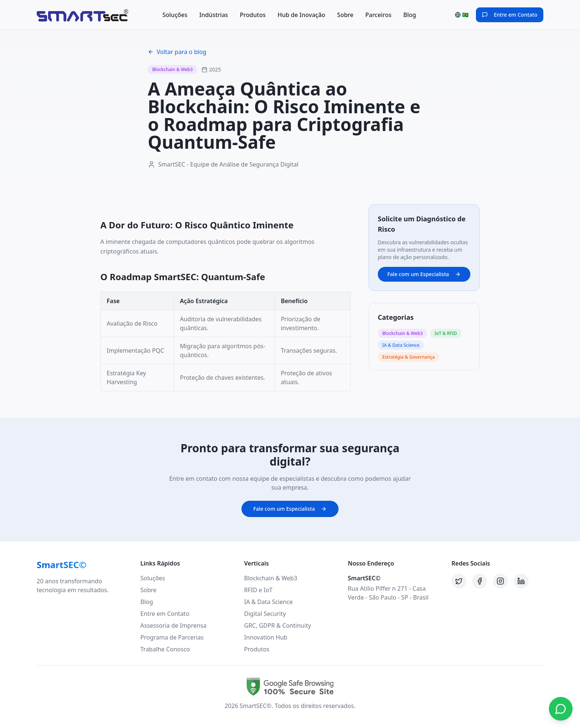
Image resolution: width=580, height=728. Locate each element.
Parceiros (378, 15)
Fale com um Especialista (424, 274)
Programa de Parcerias (172, 637)
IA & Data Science (268, 602)
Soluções (175, 15)
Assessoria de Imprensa (174, 625)
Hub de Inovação (301, 15)
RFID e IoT (258, 590)
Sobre (345, 15)
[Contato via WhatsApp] (561, 709)
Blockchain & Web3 (271, 578)
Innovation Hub (266, 637)
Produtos (253, 15)
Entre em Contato (165, 614)
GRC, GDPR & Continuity (278, 625)
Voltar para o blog (177, 52)
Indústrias (214, 15)
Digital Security (265, 614)
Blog (410, 15)
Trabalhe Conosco (165, 649)
